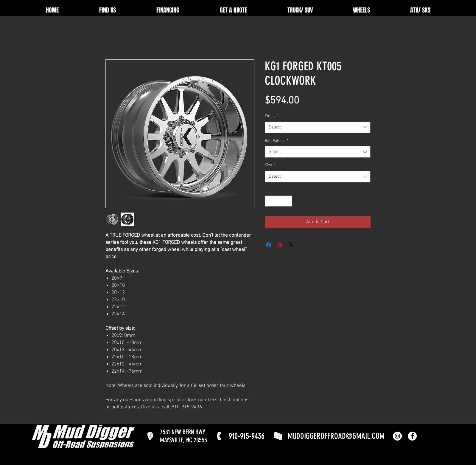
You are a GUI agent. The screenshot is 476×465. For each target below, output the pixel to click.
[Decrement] (269, 201)
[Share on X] (291, 245)
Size (270, 165)
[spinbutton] (279, 201)
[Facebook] (412, 436)
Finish (272, 116)
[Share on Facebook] (269, 245)
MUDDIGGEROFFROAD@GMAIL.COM (336, 436)
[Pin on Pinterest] (280, 245)
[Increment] (288, 201)
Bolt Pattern (277, 141)
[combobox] (318, 127)
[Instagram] (397, 436)
